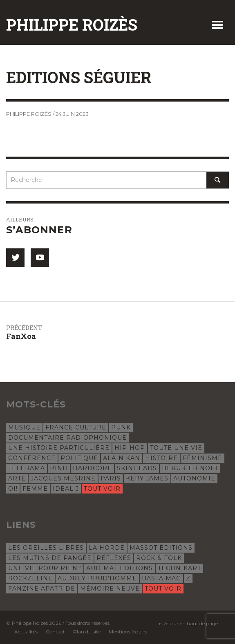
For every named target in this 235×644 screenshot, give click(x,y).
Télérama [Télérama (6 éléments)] (27, 468)
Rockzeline (30, 578)
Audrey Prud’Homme (97, 578)
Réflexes (114, 558)
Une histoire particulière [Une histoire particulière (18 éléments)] (59, 448)
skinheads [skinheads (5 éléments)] (137, 468)
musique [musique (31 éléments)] (24, 427)
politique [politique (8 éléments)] (79, 458)
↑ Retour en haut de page (188, 623)
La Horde (107, 548)
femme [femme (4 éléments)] (35, 489)
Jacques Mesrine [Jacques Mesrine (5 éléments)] (63, 478)
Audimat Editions (120, 568)
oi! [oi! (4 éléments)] (13, 489)
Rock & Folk (159, 558)
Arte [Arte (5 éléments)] (17, 478)
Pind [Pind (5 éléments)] (59, 468)
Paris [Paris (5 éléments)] (111, 478)
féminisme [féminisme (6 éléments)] (203, 458)
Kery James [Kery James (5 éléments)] (147, 478)
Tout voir (102, 489)
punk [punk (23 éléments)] (121, 427)
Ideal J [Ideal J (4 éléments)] (66, 489)
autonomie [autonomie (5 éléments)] (194, 478)
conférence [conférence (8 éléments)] (32, 458)
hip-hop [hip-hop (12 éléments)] (130, 448)
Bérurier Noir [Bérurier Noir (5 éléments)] (190, 468)
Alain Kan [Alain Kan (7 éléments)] (122, 458)
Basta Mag (161, 578)
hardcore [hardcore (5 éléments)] (92, 468)
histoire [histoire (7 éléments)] (161, 458)
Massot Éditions (161, 548)
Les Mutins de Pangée (50, 558)
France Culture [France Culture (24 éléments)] (76, 427)
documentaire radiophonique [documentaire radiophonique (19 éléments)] (67, 438)
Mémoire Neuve (110, 589)
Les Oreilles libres (46, 548)
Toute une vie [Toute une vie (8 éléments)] (176, 448)
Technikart (179, 568)
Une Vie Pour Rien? (45, 568)
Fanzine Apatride (42, 589)
